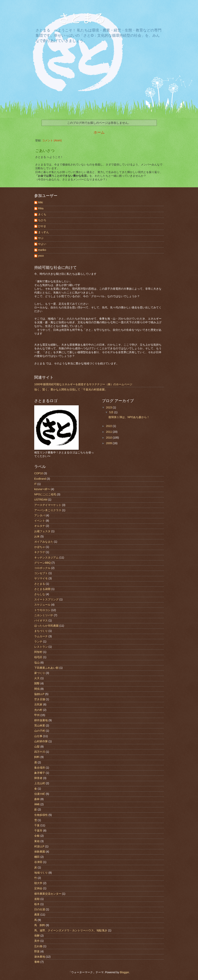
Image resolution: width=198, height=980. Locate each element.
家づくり (40, 673)
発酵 (37, 936)
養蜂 (37, 962)
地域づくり (41, 873)
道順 (37, 899)
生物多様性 (41, 815)
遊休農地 (40, 957)
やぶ (41, 238)
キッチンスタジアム (46, 558)
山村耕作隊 (41, 741)
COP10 (39, 473)
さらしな (40, 594)
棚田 (37, 857)
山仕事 (38, 736)
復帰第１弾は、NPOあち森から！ (129, 417)
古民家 (38, 705)
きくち (42, 214)
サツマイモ (41, 578)
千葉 (37, 825)
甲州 (37, 715)
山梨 (37, 747)
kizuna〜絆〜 (42, 489)
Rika (41, 208)
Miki (41, 202)
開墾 (37, 683)
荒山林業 (40, 726)
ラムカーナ (41, 636)
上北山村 (40, 783)
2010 (109, 438)
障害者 (38, 778)
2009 (109, 443)
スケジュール (42, 605)
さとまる (76, 18)
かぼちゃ (40, 547)
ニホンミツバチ (44, 615)
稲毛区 (38, 657)
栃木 (37, 904)
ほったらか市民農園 (46, 626)
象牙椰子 (40, 773)
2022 (109, 426)
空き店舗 (40, 699)
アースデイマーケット (48, 505)
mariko (42, 250)
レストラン (41, 647)
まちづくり (41, 631)
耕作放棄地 (41, 720)
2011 (109, 432)
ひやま (42, 226)
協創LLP (39, 694)
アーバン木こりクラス (48, 510)
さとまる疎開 (42, 589)
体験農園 (40, 852)
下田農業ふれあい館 (46, 668)
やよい (42, 244)
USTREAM (41, 500)
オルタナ (40, 526)
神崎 (37, 804)
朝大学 (38, 883)
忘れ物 (38, 946)
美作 (37, 941)
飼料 (37, 757)
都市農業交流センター (48, 894)
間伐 (37, 689)
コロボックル (42, 568)
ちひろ (42, 220)
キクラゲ (40, 552)
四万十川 (40, 752)
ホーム (99, 132)
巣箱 (37, 841)
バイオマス (41, 621)
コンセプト (41, 573)
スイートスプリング (46, 599)
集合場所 (40, 768)
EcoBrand (40, 479)
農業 (37, 915)
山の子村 (40, 731)
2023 (109, 408)
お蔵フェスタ (42, 531)
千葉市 (38, 831)
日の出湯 (40, 909)
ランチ (38, 642)
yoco (41, 256)
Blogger (124, 972)
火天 (37, 678)
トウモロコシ (42, 610)
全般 (37, 836)
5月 (112, 412)
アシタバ (40, 515)
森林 (37, 799)
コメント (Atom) (52, 140)
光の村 (38, 710)
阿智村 (38, 652)
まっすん (44, 232)
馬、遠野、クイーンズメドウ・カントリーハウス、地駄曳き (71, 930)
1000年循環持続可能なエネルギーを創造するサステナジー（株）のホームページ (83, 384)
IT (35, 484)
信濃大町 (40, 794)
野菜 (37, 952)
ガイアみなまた (44, 542)
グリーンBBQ (42, 563)
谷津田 (38, 862)
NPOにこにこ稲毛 (45, 494)
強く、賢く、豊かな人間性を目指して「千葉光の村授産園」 (71, 390)
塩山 (37, 663)
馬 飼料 (40, 925)
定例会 (38, 888)
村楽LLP (39, 846)
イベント (40, 521)
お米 (37, 537)
